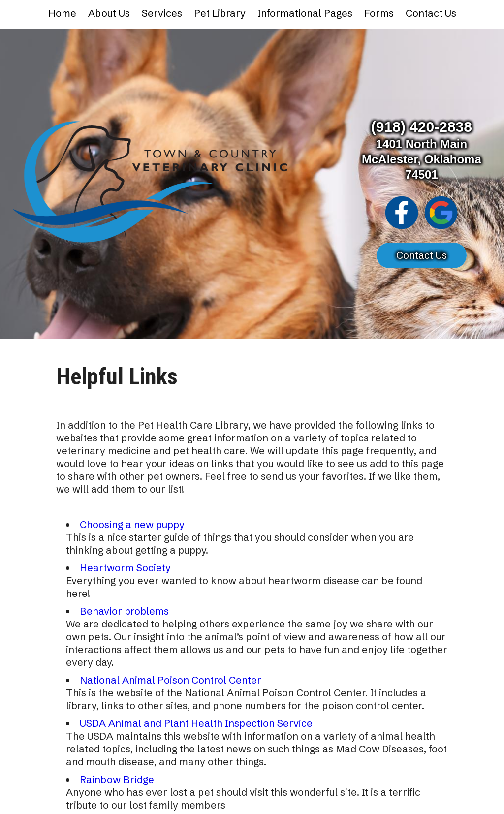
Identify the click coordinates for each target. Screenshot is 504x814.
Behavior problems (124, 611)
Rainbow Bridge (117, 779)
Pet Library (220, 13)
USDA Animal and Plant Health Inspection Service (196, 723)
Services (162, 13)
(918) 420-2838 (422, 127)
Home (62, 13)
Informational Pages (305, 13)
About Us (109, 13)
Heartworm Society (125, 568)
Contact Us (431, 13)
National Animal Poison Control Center (171, 680)
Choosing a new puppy (132, 524)
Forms (379, 13)
